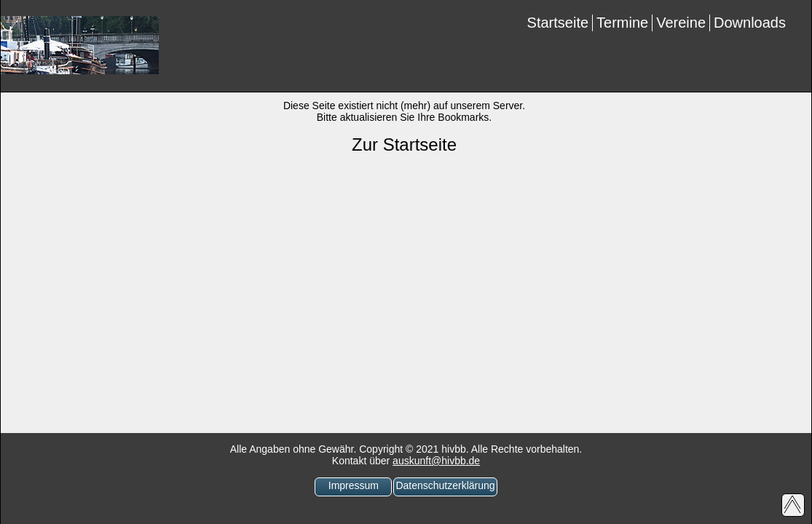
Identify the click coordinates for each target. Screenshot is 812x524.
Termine (622, 23)
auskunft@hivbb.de (436, 461)
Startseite (558, 23)
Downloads (750, 23)
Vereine (681, 23)
